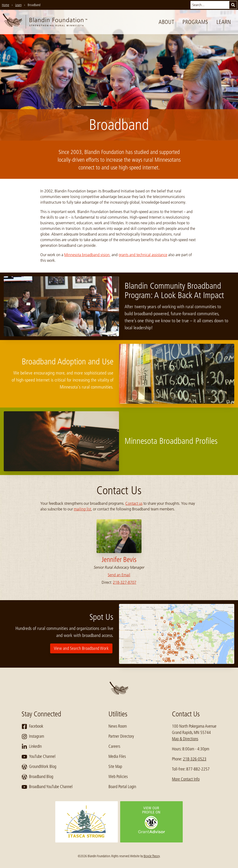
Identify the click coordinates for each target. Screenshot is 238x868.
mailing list (82, 509)
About (166, 22)
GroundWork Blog (39, 767)
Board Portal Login (122, 787)
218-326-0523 (195, 759)
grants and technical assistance (143, 255)
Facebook (32, 726)
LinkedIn (32, 747)
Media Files (117, 756)
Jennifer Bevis (119, 560)
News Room (118, 726)
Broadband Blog (37, 777)
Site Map (115, 767)
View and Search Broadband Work (81, 648)
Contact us (134, 503)
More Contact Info (186, 779)
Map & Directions (185, 739)
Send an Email (119, 575)
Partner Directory (121, 736)
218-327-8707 (125, 582)
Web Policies (118, 777)
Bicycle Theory (152, 856)
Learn (224, 22)
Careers (114, 746)
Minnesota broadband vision (87, 255)
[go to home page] (45, 22)
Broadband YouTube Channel (47, 787)
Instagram (33, 737)
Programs (195, 22)
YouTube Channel (39, 757)
